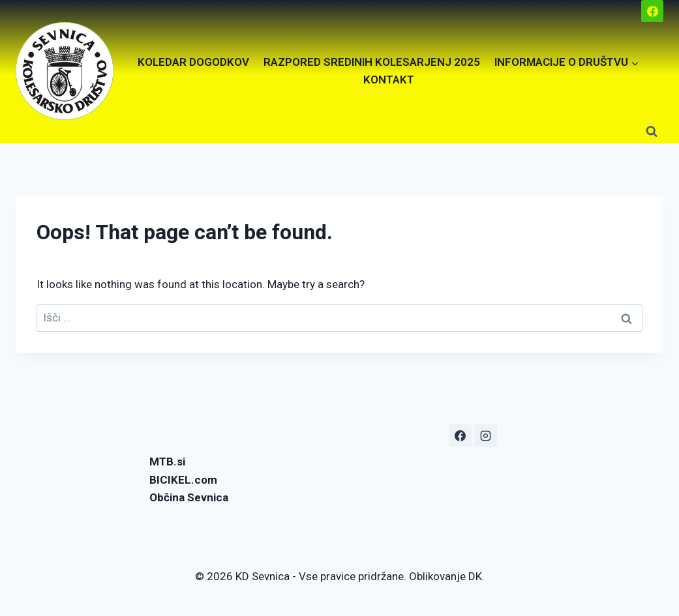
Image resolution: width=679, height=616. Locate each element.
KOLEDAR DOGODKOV (193, 62)
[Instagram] (486, 435)
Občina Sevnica (189, 497)
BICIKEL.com (183, 480)
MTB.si (167, 462)
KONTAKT (389, 80)
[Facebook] (652, 11)
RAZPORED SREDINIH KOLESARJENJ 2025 (372, 62)
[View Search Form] (652, 132)
